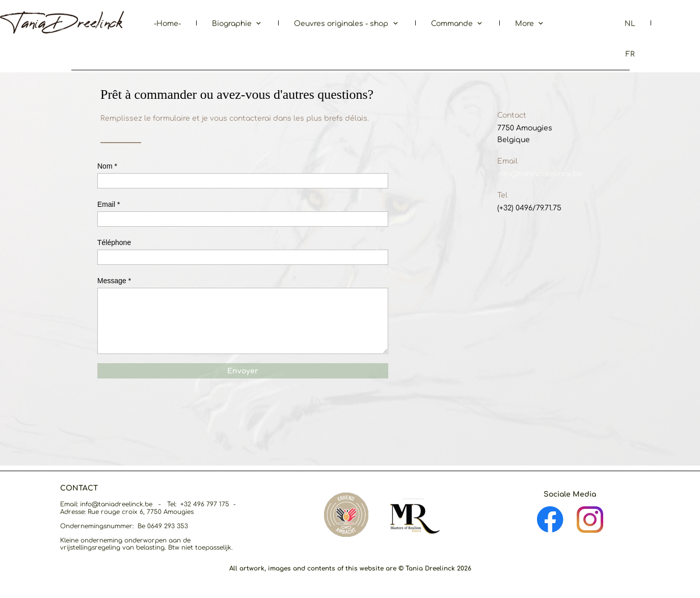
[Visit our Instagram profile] (590, 520)
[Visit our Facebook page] (550, 520)
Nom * (107, 166)
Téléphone (114, 242)
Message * (114, 281)
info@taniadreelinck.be (540, 174)
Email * (109, 204)
